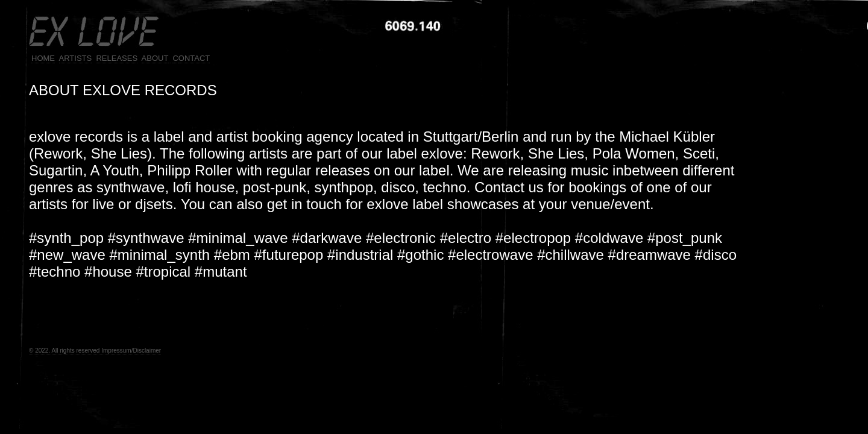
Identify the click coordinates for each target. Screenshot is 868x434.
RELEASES (117, 58)
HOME (43, 58)
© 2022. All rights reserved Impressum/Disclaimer (95, 351)
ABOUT (155, 58)
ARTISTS (76, 58)
